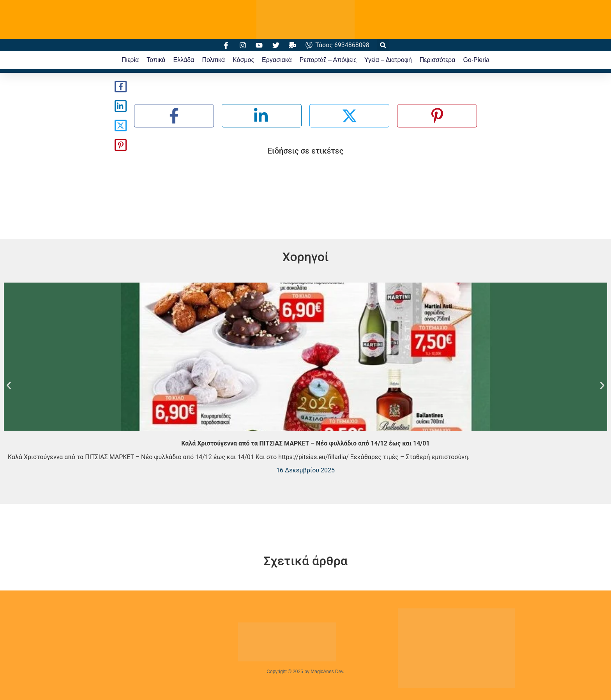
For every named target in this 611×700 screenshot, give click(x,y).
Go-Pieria (476, 60)
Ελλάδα (184, 60)
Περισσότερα (438, 60)
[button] (383, 45)
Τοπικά (156, 60)
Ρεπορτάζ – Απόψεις (328, 60)
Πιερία (130, 60)
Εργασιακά (277, 60)
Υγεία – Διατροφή (388, 60)
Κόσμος (243, 60)
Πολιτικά (213, 60)
